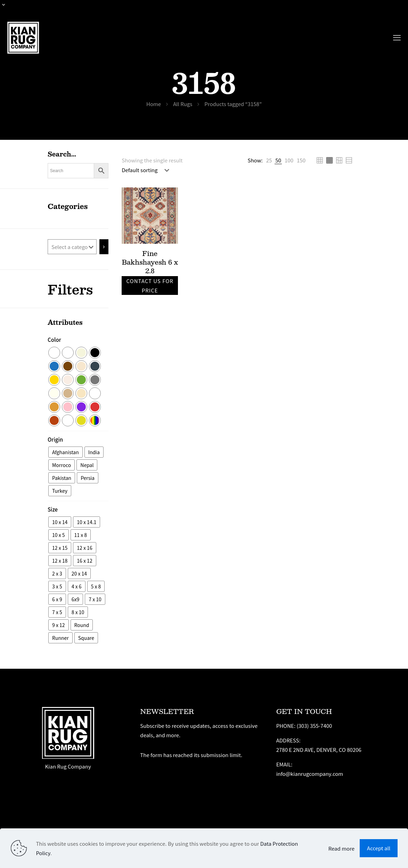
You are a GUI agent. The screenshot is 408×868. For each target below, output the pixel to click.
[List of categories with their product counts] (72, 247)
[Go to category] (104, 247)
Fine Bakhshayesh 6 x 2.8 (150, 262)
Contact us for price (150, 286)
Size (53, 509)
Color (54, 340)
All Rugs (183, 104)
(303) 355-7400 (314, 726)
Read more (341, 848)
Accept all (379, 848)
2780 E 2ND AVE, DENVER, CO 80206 (319, 750)
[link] (269, 160)
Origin (55, 439)
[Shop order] (147, 170)
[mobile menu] (397, 37)
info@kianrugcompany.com (310, 774)
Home (154, 104)
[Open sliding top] (8, 8)
